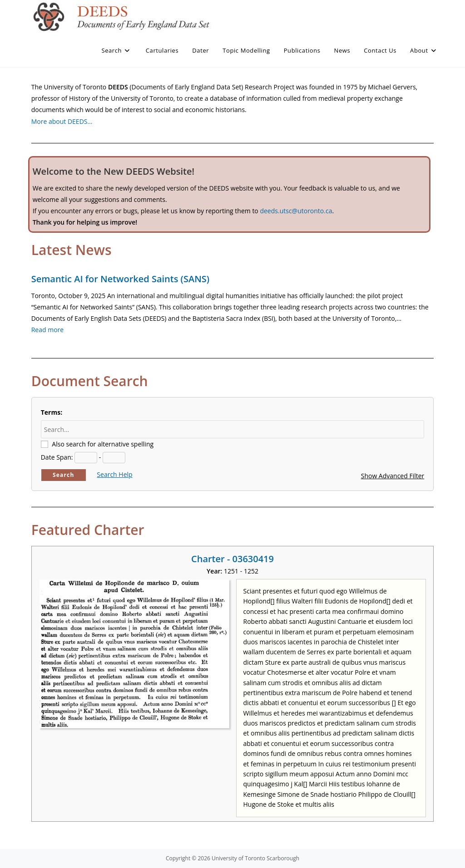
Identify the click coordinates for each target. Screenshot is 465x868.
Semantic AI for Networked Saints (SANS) (120, 279)
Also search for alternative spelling (103, 444)
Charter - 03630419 (232, 559)
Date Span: (57, 457)
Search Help (114, 474)
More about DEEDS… (62, 121)
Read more (47, 330)
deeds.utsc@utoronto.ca (296, 211)
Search (64, 475)
